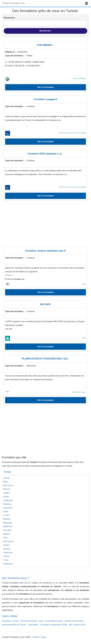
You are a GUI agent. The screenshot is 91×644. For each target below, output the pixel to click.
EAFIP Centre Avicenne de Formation (72, 133)
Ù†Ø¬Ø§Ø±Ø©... (46, 45)
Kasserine (8, 508)
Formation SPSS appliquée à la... (45, 154)
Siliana (6, 545)
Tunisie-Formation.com (13, 3)
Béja (5, 482)
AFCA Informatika (80, 78)
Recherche (46, 31)
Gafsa (6, 497)
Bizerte (7, 489)
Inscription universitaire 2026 (54, 625)
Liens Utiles (10, 616)
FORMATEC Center (79, 392)
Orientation (33, 625)
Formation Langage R (45, 99)
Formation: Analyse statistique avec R (45, 251)
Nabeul (7, 534)
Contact (36, 637)
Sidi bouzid (8, 541)
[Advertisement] (45, 225)
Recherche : (10, 18)
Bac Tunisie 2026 (77, 625)
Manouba (8, 523)
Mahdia (7, 519)
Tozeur (6, 556)
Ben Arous (8, 485)
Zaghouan (8, 564)
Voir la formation (46, 87)
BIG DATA (45, 304)
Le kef (6, 515)
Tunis (6, 560)
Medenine (8, 526)
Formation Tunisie (10, 621)
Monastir (7, 530)
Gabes (6, 493)
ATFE (84, 338)
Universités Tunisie (54, 621)
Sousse (7, 549)
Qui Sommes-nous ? (15, 578)
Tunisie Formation (29, 621)
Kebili (6, 512)
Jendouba (8, 500)
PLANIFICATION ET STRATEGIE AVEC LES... (45, 359)
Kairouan (7, 504)
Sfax (5, 538)
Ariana (6, 478)
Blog (41, 621)
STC (84, 284)
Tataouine (8, 553)
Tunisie (7, 472)
